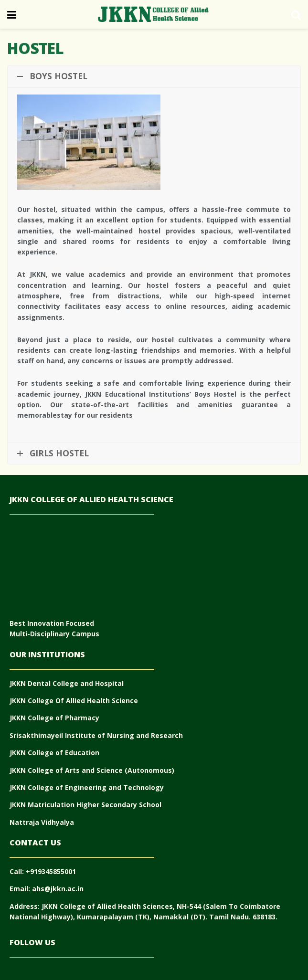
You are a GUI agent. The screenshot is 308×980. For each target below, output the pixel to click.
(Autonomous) (149, 770)
